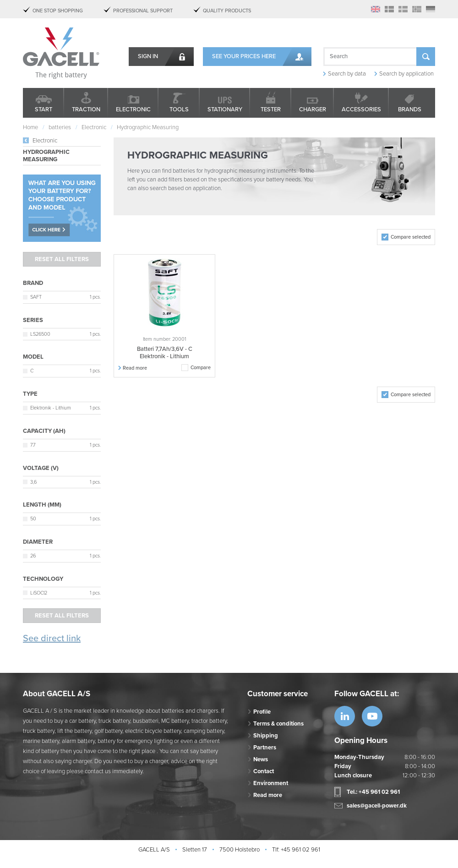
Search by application (406, 74)
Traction (86, 109)
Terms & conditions (278, 724)
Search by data (347, 74)
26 (33, 556)
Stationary (225, 109)
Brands (410, 109)
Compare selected (411, 237)
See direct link (52, 639)
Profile (262, 712)
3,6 (33, 482)
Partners (265, 748)
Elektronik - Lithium (51, 408)
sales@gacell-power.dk (377, 806)
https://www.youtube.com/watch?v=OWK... (372, 716)
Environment (271, 783)
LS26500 (40, 334)
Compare (201, 368)
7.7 (33, 445)
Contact (264, 771)
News (261, 759)
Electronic (133, 109)
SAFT (36, 297)
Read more (135, 368)
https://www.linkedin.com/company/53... (345, 716)
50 (33, 519)
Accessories (361, 109)
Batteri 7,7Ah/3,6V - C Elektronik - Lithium (165, 353)
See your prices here (244, 56)
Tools (179, 109)
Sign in (148, 56)
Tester (271, 109)
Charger (313, 109)
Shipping (266, 736)
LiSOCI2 (39, 593)
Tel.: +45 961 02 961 (373, 792)
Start (44, 109)
